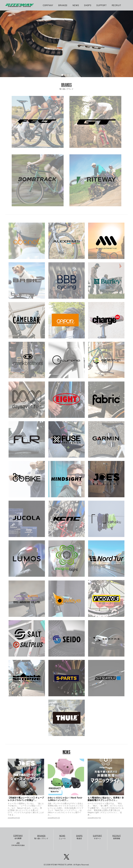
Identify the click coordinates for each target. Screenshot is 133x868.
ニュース (62, 837)
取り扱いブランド (41, 837)
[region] (66, 44)
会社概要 (18, 837)
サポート (97, 837)
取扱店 (79, 837)
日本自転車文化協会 (18, 844)
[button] (62, 75)
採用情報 (117, 837)
